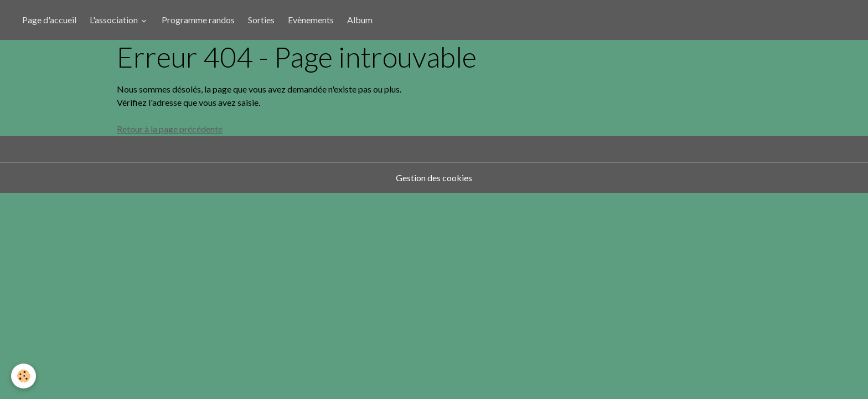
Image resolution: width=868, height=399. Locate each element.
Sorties (261, 20)
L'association (115, 20)
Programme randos (198, 20)
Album (360, 20)
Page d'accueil (49, 20)
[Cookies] (24, 376)
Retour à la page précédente (170, 129)
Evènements (311, 20)
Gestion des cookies (434, 178)
